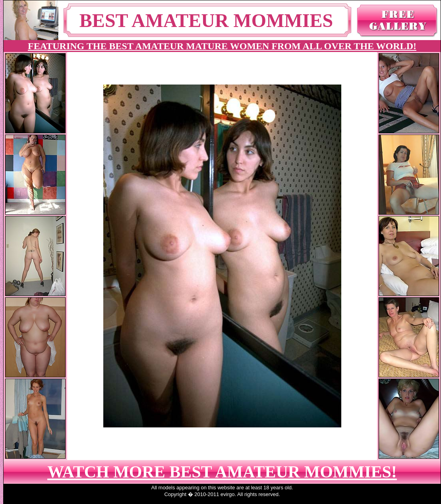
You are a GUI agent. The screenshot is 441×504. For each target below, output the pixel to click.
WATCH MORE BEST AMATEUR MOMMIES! (222, 472)
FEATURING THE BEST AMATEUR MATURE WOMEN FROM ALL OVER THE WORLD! (222, 46)
